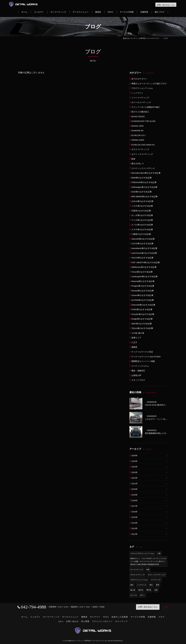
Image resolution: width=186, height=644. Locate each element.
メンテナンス (142, 585)
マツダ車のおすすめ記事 (142, 220)
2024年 (134, 467)
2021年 (134, 484)
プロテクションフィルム (142, 88)
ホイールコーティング (141, 102)
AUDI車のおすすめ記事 (142, 192)
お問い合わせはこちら (166, 5)
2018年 (134, 501)
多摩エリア (136, 338)
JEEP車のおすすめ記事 (142, 324)
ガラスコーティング (140, 149)
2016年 (134, 512)
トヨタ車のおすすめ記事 (142, 206)
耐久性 (141, 590)
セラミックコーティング (142, 154)
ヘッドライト (137, 93)
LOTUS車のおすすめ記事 (142, 244)
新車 (133, 159)
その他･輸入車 (138, 333)
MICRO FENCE (138, 117)
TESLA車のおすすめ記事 (142, 328)
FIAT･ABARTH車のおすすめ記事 (146, 262)
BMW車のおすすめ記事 (142, 178)
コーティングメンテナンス (143, 168)
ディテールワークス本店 (142, 352)
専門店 (149, 590)
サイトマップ (121, 621)
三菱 (159, 553)
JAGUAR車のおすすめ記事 (143, 239)
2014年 (134, 523)
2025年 (134, 461)
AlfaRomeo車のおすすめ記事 (144, 267)
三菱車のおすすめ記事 (141, 234)
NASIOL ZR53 (137, 126)
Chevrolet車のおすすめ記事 (143, 305)
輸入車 (133, 590)
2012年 (134, 534)
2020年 (134, 489)
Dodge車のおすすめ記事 (142, 319)
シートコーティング (140, 98)
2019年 (134, 495)
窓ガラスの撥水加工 (140, 112)
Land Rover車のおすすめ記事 (144, 253)
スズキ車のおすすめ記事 (142, 230)
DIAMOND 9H (137, 131)
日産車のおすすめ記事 (141, 211)
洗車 (156, 590)
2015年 (134, 517)
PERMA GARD (138, 140)
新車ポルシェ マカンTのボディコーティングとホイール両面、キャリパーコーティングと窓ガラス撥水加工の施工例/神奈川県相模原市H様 (148, 561)
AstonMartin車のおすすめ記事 (144, 248)
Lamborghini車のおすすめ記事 (145, 277)
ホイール (134, 595)
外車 (148, 570)
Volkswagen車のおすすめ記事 (144, 187)
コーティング (156, 580)
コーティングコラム (140, 366)
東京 (151, 585)
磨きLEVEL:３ (138, 164)
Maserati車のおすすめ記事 (143, 281)
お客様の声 (136, 375)
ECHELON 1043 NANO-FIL (143, 145)
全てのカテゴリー (139, 79)
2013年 (134, 528)
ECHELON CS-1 (138, 135)
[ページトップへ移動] (166, 607)
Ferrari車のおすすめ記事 (142, 272)
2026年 (134, 456)
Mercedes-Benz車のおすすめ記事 (146, 173)
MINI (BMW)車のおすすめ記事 (144, 197)
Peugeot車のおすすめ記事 (143, 286)
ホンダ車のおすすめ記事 (142, 215)
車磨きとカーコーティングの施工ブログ (149, 84)
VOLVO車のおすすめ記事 (142, 258)
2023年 (134, 472)
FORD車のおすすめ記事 (142, 310)
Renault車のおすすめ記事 (143, 291)
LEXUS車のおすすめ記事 (142, 201)
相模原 (134, 347)
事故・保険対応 (138, 371)
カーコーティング (137, 570)
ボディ (142, 595)
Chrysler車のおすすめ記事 (143, 314)
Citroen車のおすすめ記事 (142, 295)
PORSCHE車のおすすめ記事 (144, 182)
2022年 (134, 478)
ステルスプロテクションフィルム (142, 553)
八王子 (134, 342)
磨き (132, 585)
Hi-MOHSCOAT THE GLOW (143, 121)
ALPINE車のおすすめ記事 (143, 300)
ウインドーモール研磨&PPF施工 (146, 107)
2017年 (134, 506)
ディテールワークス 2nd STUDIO (146, 357)
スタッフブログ (138, 380)
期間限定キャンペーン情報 (143, 361)
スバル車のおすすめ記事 (142, 225)
